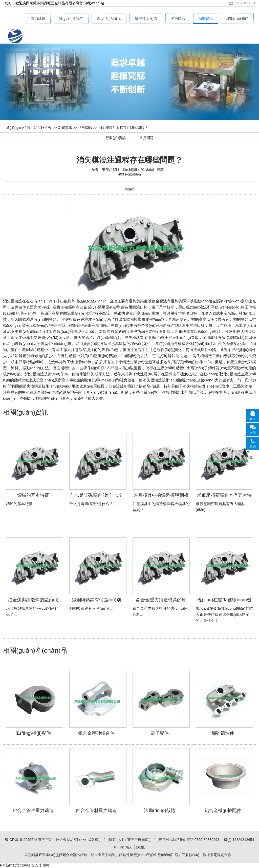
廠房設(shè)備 (146, 18)
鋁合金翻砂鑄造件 (96, 733)
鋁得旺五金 (43, 128)
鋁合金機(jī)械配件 (223, 811)
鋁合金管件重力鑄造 (33, 811)
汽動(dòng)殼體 (160, 811)
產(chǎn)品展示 (109, 18)
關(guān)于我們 (71, 18)
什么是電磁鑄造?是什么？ (96, 495)
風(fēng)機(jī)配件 (33, 733)
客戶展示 (178, 18)
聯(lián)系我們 (237, 18)
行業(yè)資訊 (116, 138)
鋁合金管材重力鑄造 (96, 811)
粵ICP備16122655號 (21, 840)
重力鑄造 (38, 18)
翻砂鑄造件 (223, 733)
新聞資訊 (206, 18)
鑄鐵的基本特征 (33, 495)
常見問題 (85, 128)
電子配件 (160, 733)
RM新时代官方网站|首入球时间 (24, 865)
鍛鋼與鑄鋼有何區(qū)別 (96, 600)
